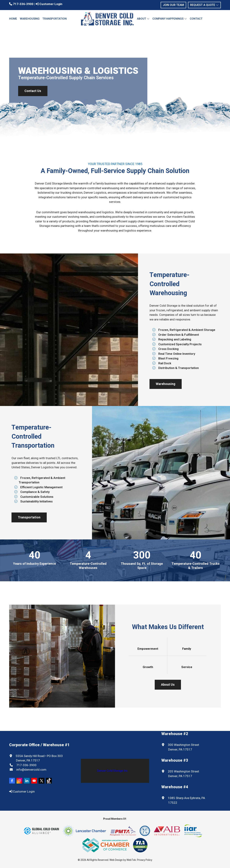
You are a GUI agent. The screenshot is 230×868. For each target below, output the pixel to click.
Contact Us (33, 91)
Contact (196, 19)
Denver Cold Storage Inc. (113, 771)
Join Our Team (173, 5)
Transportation (55, 19)
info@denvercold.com (31, 770)
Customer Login (49, 4)
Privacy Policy (145, 860)
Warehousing (30, 19)
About (143, 19)
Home (13, 19)
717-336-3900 (21, 4)
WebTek (131, 860)
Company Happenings (170, 19)
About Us (168, 685)
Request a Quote (204, 5)
